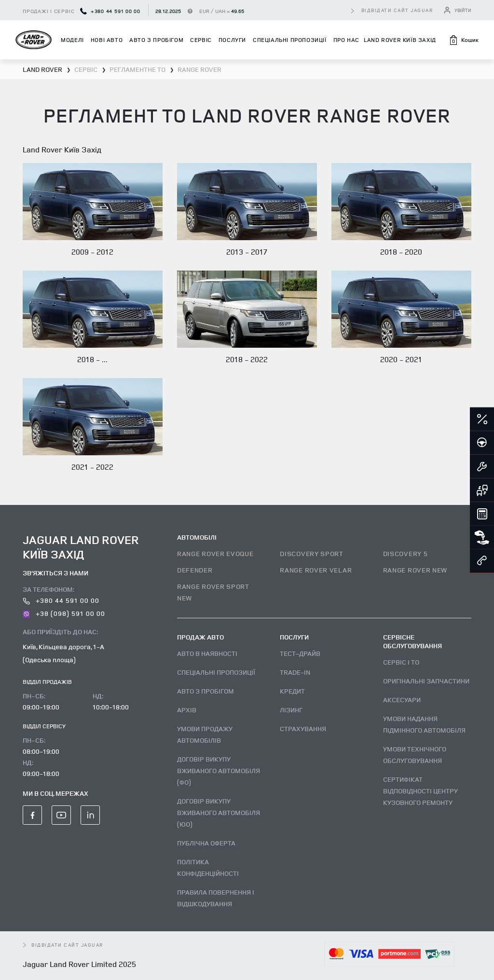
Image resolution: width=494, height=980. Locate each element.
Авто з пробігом (156, 40)
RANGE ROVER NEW (415, 570)
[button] (464, 40)
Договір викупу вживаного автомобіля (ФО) (219, 770)
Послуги (232, 40)
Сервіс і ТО (401, 662)
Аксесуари (402, 700)
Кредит (292, 691)
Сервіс (201, 40)
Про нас (346, 40)
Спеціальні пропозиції (290, 40)
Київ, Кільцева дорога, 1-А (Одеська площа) (63, 653)
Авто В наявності (207, 653)
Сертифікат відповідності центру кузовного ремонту (420, 791)
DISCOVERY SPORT (312, 553)
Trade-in (295, 672)
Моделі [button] (72, 40)
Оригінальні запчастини (426, 681)
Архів (187, 710)
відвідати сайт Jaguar (398, 10)
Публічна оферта (206, 843)
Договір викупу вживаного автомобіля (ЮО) (219, 812)
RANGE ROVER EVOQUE (215, 553)
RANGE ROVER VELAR (316, 570)
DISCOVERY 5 (405, 553)
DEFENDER (195, 570)
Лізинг (291, 710)
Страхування (303, 728)
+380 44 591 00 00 (110, 11)
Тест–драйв (300, 653)
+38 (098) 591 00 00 (64, 613)
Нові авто (107, 40)
